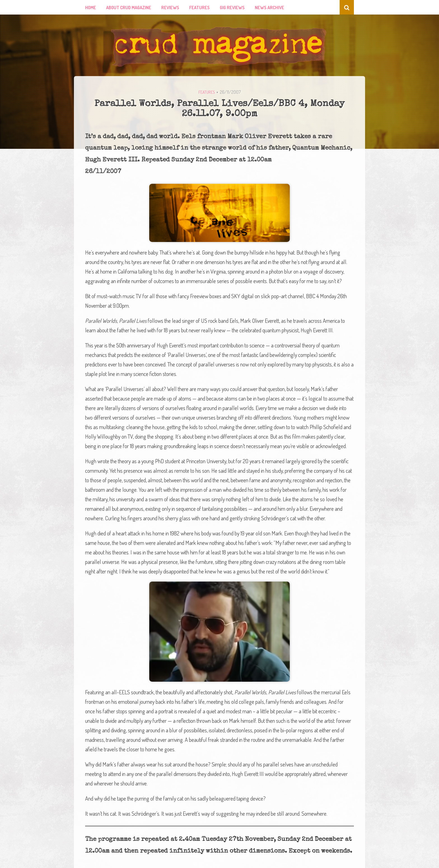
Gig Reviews (232, 8)
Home (91, 8)
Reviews (170, 8)
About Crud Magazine (129, 8)
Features (199, 8)
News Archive (269, 8)
